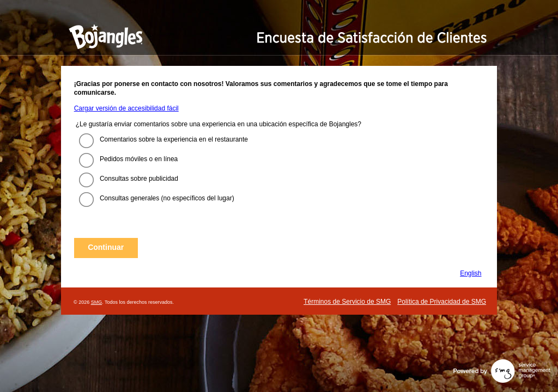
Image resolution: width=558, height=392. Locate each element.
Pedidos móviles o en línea (139, 159)
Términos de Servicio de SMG (347, 302)
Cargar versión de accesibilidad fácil (126, 108)
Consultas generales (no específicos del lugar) (167, 198)
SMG (97, 302)
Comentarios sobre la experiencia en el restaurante (174, 139)
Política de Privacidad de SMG (442, 302)
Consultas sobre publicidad (139, 179)
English (471, 273)
